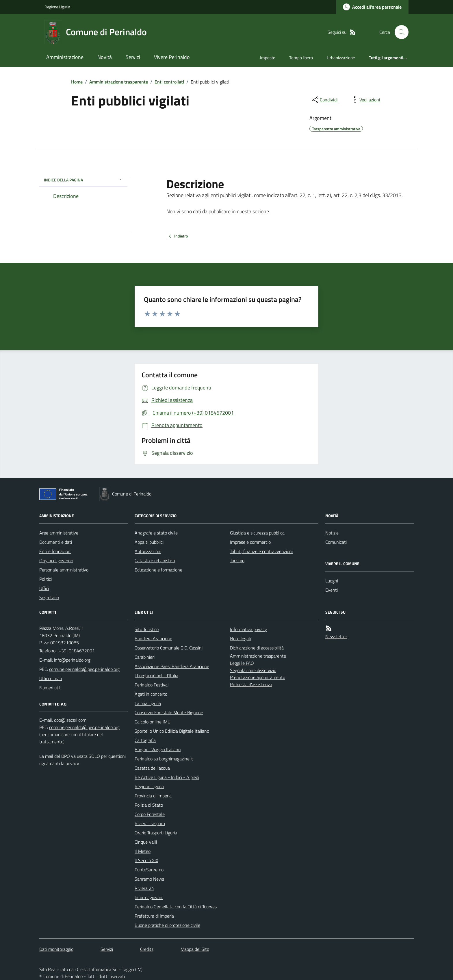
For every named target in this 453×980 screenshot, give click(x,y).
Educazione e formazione (158, 570)
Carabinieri (145, 657)
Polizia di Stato (149, 805)
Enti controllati (169, 82)
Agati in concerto (151, 694)
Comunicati (336, 542)
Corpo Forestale (150, 814)
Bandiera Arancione (153, 639)
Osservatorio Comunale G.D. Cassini (169, 648)
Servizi (133, 57)
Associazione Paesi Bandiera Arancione (172, 666)
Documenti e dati (56, 542)
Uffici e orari (51, 678)
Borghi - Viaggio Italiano (158, 749)
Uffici (44, 588)
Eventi (332, 590)
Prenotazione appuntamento (258, 677)
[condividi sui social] (324, 100)
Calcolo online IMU (153, 722)
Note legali (240, 639)
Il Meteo (143, 851)
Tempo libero (301, 58)
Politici (46, 579)
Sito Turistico (147, 629)
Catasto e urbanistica (155, 560)
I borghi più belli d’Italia (156, 675)
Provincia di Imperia (153, 796)
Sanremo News (149, 879)
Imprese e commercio (250, 542)
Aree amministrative (59, 533)
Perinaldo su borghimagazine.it (164, 759)
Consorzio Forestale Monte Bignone (169, 712)
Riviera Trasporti (150, 823)
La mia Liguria (148, 703)
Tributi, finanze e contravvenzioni (261, 551)
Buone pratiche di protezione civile (167, 925)
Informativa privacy (248, 629)
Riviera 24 (144, 888)
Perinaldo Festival (152, 685)
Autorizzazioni (148, 551)
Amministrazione (65, 57)
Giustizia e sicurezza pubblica (257, 533)
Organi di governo (56, 560)
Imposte (268, 58)
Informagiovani (149, 897)
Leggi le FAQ (242, 663)
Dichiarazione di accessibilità (257, 648)
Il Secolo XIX (146, 860)
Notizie (332, 533)
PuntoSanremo (149, 870)
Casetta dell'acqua (152, 768)
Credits (147, 949)
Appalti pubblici (149, 542)
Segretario (49, 597)
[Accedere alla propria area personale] (372, 7)
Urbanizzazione (341, 58)
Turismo (237, 560)
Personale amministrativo (64, 570)
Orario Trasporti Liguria (156, 833)
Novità (105, 57)
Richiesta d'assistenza (251, 684)
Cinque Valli (146, 842)
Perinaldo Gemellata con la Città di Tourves (176, 907)
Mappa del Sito (195, 949)
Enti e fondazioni (55, 551)
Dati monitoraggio (56, 949)
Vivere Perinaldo (172, 57)
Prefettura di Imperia (154, 916)
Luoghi (332, 581)
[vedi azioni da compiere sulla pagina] (365, 100)
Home (77, 82)
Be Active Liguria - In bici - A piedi (167, 777)
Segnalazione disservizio (253, 670)
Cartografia (145, 740)
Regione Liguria (57, 7)
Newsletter (336, 636)
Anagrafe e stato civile (156, 533)
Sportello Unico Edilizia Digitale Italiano (172, 731)
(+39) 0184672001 (76, 651)
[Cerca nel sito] (399, 32)
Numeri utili (50, 688)
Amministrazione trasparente (119, 82)
